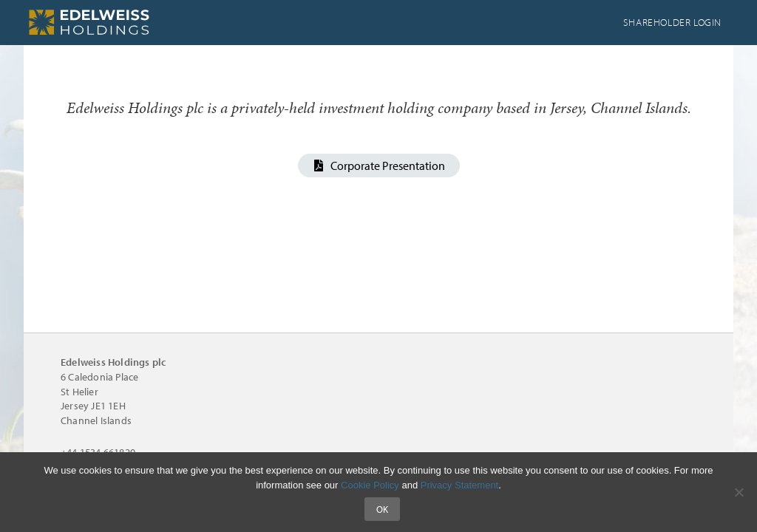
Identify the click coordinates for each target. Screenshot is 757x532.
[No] (739, 492)
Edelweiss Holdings (135, 22)
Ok (382, 509)
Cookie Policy (370, 485)
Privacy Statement (460, 485)
